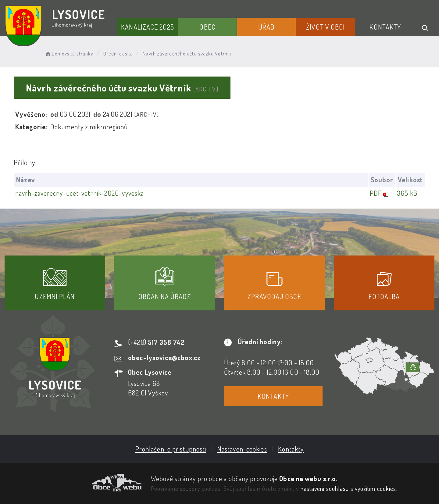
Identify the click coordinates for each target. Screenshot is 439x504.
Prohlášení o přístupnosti (171, 449)
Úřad (266, 27)
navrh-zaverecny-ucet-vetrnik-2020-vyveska (80, 193)
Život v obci (325, 27)
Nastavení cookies (242, 449)
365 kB (407, 193)
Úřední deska (118, 54)
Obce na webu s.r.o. (308, 478)
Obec (207, 27)
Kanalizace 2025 (148, 27)
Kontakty (385, 27)
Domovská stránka (69, 54)
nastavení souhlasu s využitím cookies (348, 488)
